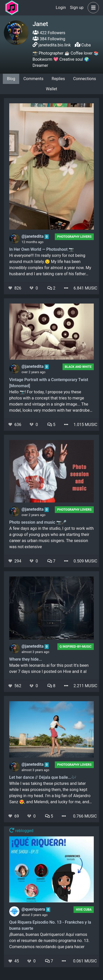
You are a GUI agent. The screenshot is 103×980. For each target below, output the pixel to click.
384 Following (49, 39)
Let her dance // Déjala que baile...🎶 (43, 777)
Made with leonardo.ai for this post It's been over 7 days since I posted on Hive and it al (49, 668)
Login (61, 8)
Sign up (77, 8)
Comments (33, 79)
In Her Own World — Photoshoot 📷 (42, 249)
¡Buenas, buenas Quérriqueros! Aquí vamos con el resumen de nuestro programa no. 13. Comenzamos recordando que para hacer (49, 941)
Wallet (51, 89)
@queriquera (34, 909)
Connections (84, 79)
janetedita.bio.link (55, 45)
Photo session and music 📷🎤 (38, 522)
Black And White (78, 367)
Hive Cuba (84, 910)
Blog (11, 79)
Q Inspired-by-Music (75, 647)
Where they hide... (26, 659)
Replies (58, 79)
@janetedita (33, 236)
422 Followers (49, 33)
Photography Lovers (74, 237)
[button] (92, 8)
